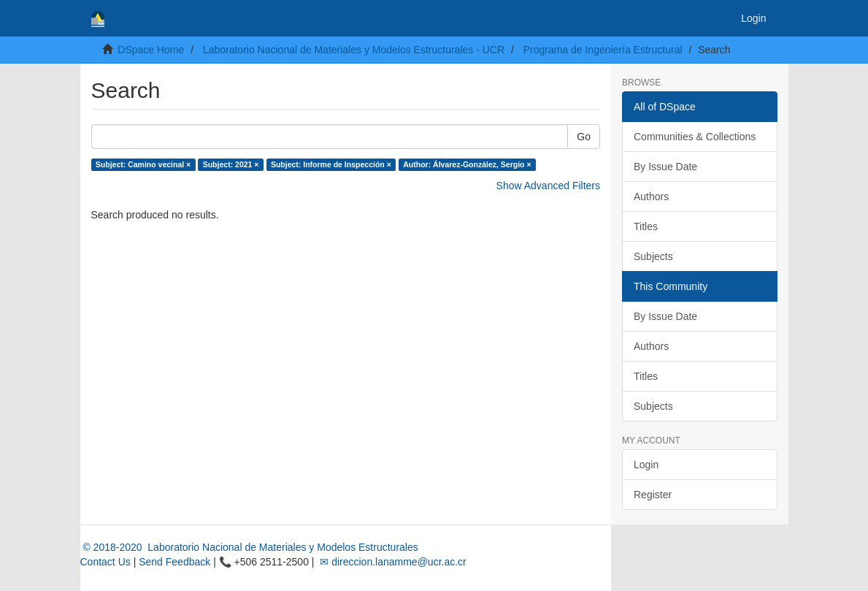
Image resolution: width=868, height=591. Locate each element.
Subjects (653, 256)
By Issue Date (665, 167)
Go (584, 137)
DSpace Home (151, 50)
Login (646, 465)
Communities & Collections (695, 137)
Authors (651, 197)
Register (653, 495)
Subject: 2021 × (231, 164)
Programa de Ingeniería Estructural (603, 50)
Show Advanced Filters (548, 186)
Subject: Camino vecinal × (143, 164)
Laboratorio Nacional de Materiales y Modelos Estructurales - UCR (354, 50)
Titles (646, 226)
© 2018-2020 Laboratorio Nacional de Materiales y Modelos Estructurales (249, 547)
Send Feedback (174, 562)
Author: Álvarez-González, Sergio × (467, 164)
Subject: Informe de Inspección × (331, 164)
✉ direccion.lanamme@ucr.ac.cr (391, 562)
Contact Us (105, 562)
